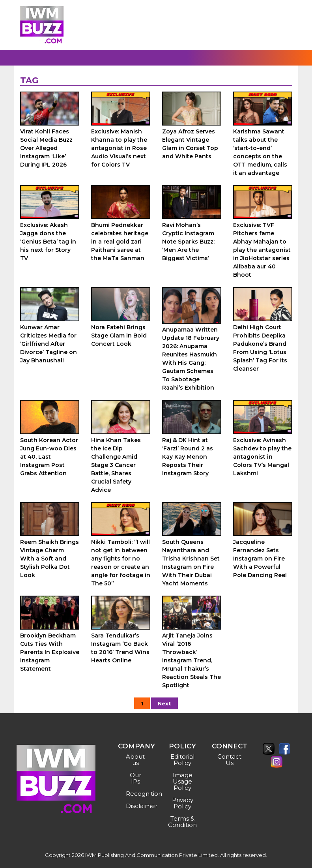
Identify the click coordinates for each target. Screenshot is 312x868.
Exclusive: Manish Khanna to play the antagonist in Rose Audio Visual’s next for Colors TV (119, 148)
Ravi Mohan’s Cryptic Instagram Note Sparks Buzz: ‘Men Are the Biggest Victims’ (188, 242)
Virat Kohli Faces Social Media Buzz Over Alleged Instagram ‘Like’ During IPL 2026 (46, 148)
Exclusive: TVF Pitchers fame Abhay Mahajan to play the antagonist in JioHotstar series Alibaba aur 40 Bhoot (262, 250)
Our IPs (135, 778)
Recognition (136, 794)
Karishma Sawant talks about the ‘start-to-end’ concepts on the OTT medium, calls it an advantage (260, 152)
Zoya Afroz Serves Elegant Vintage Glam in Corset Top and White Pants (190, 144)
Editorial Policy (182, 760)
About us (135, 760)
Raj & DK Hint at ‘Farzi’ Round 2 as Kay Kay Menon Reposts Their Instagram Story (188, 457)
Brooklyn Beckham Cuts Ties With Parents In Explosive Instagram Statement (50, 652)
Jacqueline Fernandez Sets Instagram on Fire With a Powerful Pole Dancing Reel (260, 559)
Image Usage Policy (183, 781)
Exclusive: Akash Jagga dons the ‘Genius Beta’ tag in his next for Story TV (48, 242)
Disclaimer (136, 806)
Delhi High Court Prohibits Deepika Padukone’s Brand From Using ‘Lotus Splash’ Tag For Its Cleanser (260, 348)
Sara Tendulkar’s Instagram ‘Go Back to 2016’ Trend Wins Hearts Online (120, 648)
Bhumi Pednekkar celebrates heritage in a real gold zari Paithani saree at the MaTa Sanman (120, 242)
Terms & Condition (182, 822)
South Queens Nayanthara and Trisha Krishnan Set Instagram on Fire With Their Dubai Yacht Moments (191, 563)
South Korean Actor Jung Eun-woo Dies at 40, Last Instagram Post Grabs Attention (49, 457)
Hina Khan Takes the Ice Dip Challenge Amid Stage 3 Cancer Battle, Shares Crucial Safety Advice (116, 465)
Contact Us (229, 760)
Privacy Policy (183, 803)
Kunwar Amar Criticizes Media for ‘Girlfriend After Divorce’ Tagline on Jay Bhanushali (49, 344)
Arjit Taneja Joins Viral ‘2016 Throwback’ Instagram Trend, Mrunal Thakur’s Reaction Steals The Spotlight (191, 660)
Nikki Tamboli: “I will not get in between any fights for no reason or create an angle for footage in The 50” (121, 563)
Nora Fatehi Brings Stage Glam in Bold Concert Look (119, 336)
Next (164, 703)
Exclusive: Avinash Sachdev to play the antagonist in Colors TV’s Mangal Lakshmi (262, 457)
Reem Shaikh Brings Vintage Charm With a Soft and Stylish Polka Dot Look (50, 559)
